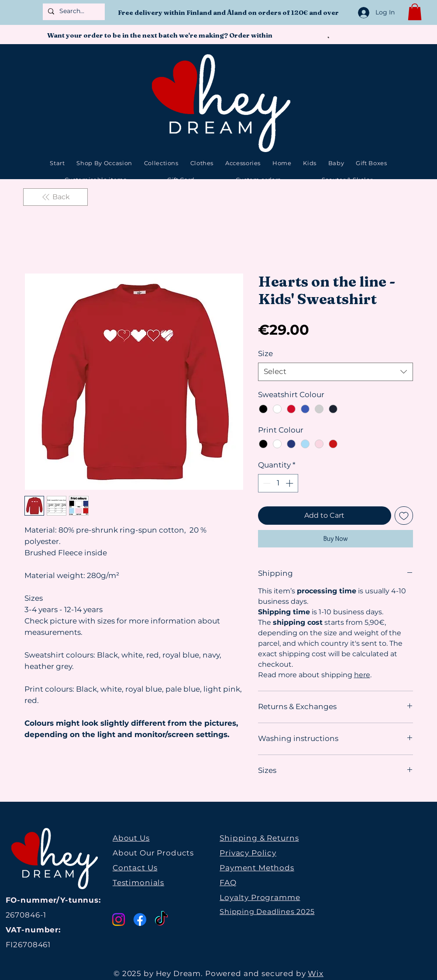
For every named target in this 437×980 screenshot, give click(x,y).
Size (265, 353)
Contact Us (135, 868)
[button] (415, 12)
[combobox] (335, 372)
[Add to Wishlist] (404, 516)
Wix (316, 973)
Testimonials (138, 883)
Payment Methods (257, 868)
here (362, 675)
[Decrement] (266, 483)
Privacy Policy (248, 853)
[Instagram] (119, 919)
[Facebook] (140, 919)
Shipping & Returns (259, 838)
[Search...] (73, 11)
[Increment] (290, 483)
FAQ (228, 883)
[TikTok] (161, 919)
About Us (131, 838)
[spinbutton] (278, 483)
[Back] (55, 197)
